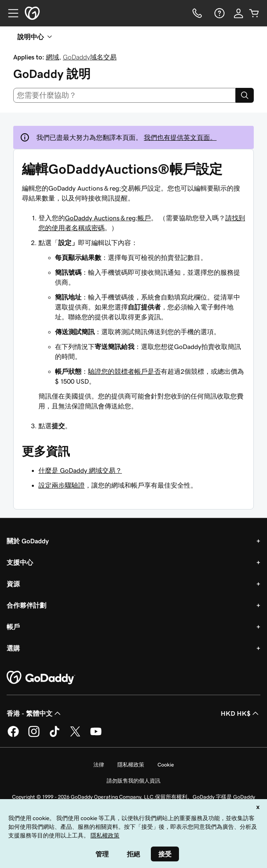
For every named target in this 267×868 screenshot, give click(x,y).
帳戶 (13, 627)
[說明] (219, 13)
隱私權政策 (131, 765)
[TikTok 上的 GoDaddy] (55, 736)
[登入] (238, 13)
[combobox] (124, 95)
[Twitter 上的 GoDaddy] (75, 736)
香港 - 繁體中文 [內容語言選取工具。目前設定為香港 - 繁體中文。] (35, 713)
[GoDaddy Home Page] (41, 678)
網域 (52, 57)
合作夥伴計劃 (26, 605)
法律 (99, 765)
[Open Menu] (10, 13)
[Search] (245, 95)
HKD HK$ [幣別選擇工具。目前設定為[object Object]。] (241, 713)
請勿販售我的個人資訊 (133, 781)
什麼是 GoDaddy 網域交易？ (80, 470)
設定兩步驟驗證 (62, 485)
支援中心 (20, 562)
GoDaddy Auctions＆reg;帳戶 (108, 218)
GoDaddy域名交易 (90, 57)
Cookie (166, 765)
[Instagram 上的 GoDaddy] (34, 736)
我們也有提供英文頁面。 (180, 137)
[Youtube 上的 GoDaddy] (96, 736)
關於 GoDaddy (28, 541)
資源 (13, 584)
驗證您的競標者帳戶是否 (124, 371)
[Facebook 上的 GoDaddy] (13, 736)
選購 (13, 648)
